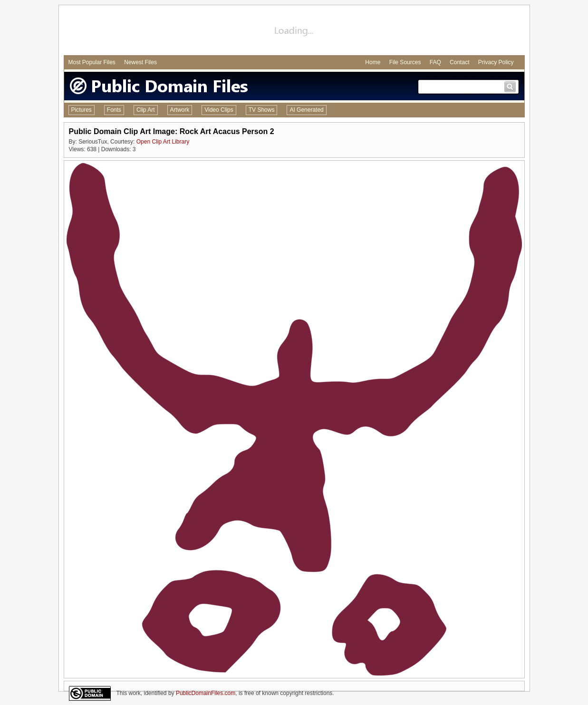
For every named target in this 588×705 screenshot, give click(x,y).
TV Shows (262, 110)
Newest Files (140, 62)
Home (373, 62)
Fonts (114, 110)
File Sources (405, 62)
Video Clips (219, 110)
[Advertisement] (294, 31)
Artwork (180, 110)
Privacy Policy (496, 62)
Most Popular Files (92, 62)
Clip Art (146, 110)
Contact (459, 62)
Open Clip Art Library (163, 142)
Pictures (82, 110)
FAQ (435, 62)
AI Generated (306, 110)
